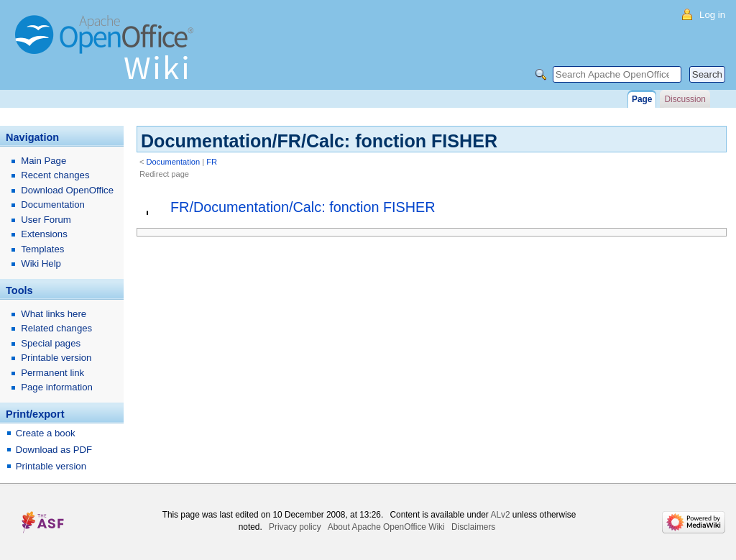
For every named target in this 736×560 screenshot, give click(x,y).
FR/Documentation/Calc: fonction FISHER (303, 207)
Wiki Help (41, 263)
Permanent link (52, 373)
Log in (712, 15)
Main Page (43, 161)
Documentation (174, 162)
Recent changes (55, 175)
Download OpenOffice (67, 190)
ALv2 (500, 515)
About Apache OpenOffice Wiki (386, 527)
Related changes (56, 328)
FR (212, 162)
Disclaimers (473, 527)
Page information (57, 387)
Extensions (44, 234)
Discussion (685, 99)
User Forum (46, 220)
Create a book (46, 433)
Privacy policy (295, 527)
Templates (42, 249)
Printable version (56, 358)
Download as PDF (54, 450)
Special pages (51, 343)
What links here (54, 314)
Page (642, 99)
